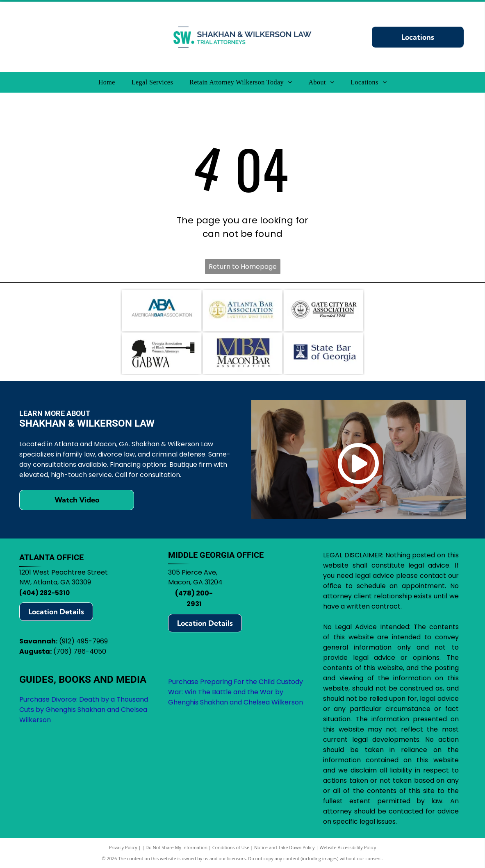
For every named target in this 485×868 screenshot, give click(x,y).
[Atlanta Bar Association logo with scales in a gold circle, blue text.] (242, 310)
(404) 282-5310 (44, 593)
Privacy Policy (123, 847)
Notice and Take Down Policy (285, 847)
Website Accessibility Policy (348, 847)
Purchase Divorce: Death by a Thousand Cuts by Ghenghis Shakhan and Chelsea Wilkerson (84, 710)
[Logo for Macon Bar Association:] (242, 353)
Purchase (183, 682)
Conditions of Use (231, 847)
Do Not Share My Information (176, 847)
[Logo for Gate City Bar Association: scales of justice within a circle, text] (324, 310)
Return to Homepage (243, 267)
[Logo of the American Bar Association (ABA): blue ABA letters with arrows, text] (161, 310)
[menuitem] (107, 82)
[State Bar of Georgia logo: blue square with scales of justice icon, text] (324, 353)
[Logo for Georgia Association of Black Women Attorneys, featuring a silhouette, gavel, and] (161, 353)
